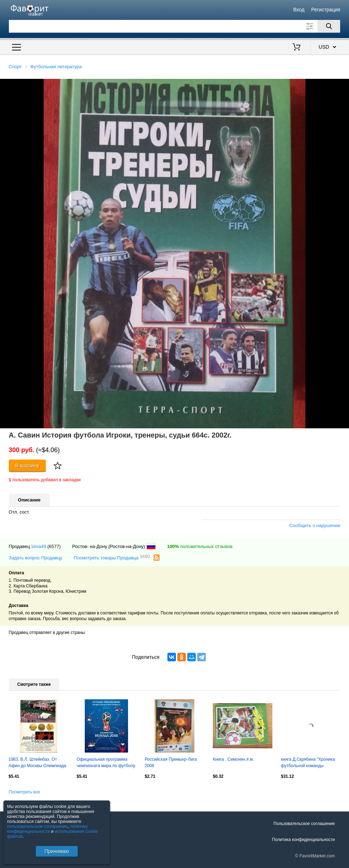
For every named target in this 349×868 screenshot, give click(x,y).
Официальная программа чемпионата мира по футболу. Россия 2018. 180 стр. (106, 763)
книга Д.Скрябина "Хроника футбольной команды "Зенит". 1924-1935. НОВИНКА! (308, 763)
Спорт (15, 67)
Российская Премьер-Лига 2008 (171, 763)
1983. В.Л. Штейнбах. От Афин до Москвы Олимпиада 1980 (37, 763)
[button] (343, 85)
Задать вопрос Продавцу (36, 558)
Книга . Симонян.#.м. (233, 759)
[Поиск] (329, 26)
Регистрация (326, 10)
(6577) (54, 546)
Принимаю (57, 851)
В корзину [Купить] (27, 465)
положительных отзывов (200, 546)
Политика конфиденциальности (303, 840)
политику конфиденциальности (48, 829)
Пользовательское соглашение (304, 824)
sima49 (39, 546)
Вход (299, 10)
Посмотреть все (24, 792)
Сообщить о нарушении (315, 525)
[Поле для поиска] (175, 26)
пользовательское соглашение (37, 826)
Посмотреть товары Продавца (112, 557)
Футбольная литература (56, 67)
